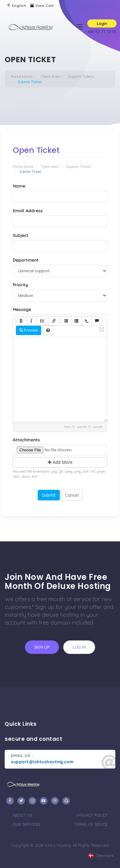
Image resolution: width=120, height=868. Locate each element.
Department (26, 260)
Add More (60, 462)
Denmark (101, 855)
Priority (20, 285)
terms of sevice (91, 824)
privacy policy (92, 815)
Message (22, 309)
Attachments (26, 440)
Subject (21, 235)
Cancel (72, 495)
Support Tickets (81, 76)
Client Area (50, 76)
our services (26, 824)
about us (22, 815)
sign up (42, 647)
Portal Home (22, 76)
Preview (29, 330)
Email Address (28, 211)
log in (79, 647)
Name (19, 186)
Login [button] (102, 23)
